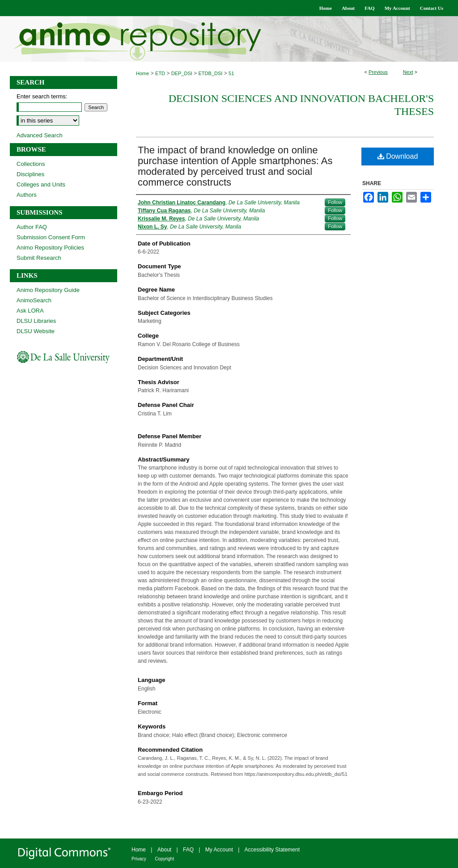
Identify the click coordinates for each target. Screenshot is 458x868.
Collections (31, 164)
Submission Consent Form (51, 237)
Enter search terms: (42, 96)
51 (231, 73)
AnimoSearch (34, 300)
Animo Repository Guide (48, 290)
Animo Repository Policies (50, 248)
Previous (378, 72)
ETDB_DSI (211, 73)
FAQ (188, 850)
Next (408, 72)
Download (398, 156)
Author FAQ (32, 227)
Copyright (164, 859)
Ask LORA (30, 311)
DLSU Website (36, 331)
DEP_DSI (182, 73)
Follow (335, 202)
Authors (27, 195)
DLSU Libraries (36, 321)
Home (142, 73)
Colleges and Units (41, 184)
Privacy (139, 859)
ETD (160, 73)
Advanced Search (40, 135)
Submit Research (39, 258)
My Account (219, 850)
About (164, 850)
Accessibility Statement (272, 850)
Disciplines (30, 174)
